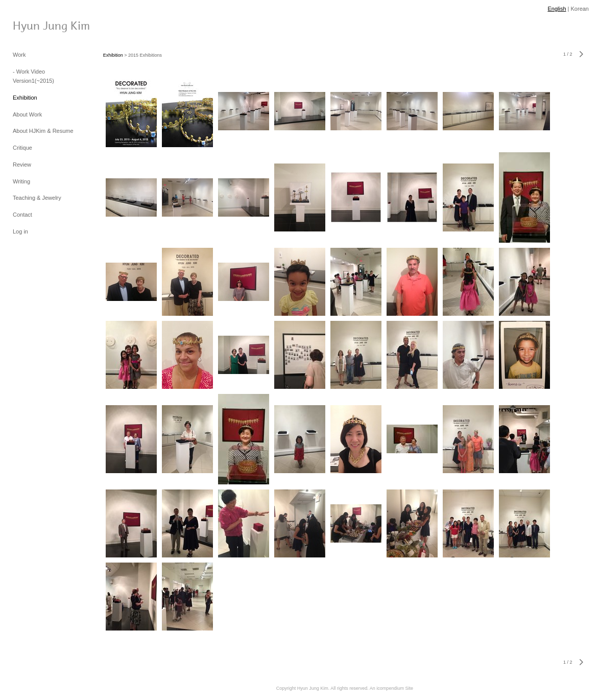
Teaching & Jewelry (37, 198)
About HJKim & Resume (43, 131)
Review (22, 165)
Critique (22, 148)
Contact (22, 215)
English (557, 9)
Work (19, 55)
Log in (20, 231)
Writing (21, 181)
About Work (27, 114)
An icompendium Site (391, 688)
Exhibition (25, 98)
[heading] (38, 25)
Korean (580, 9)
